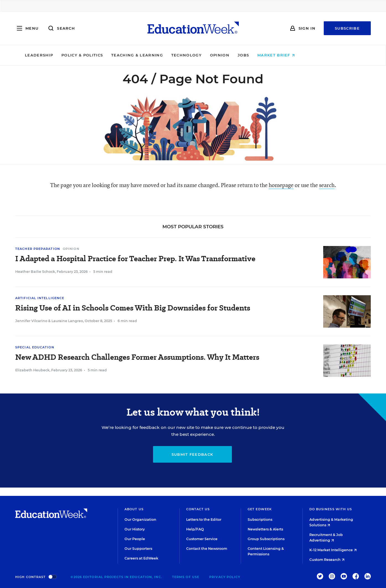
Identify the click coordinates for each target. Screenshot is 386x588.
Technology (220, 55)
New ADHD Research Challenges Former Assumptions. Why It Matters (137, 357)
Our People (135, 539)
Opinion (253, 55)
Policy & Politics (115, 55)
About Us (134, 509)
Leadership (72, 55)
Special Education (35, 347)
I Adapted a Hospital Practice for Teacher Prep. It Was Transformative (135, 259)
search (327, 185)
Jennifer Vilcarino (31, 321)
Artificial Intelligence (40, 298)
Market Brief (309, 55)
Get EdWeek (260, 509)
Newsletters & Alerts (265, 529)
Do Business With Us (331, 509)
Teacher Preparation (38, 249)
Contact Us (198, 509)
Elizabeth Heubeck (32, 370)
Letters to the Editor (204, 520)
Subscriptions (260, 520)
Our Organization (140, 520)
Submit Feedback (192, 454)
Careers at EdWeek (141, 558)
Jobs (277, 55)
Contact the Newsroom (207, 549)
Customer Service (202, 539)
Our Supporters (138, 549)
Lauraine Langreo (67, 321)
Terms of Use (186, 577)
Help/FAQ (195, 529)
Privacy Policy (225, 577)
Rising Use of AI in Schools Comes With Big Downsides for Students (133, 308)
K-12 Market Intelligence (333, 550)
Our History (135, 529)
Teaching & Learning (170, 55)
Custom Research (327, 560)
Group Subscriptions (266, 539)
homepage (281, 185)
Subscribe (347, 28)
